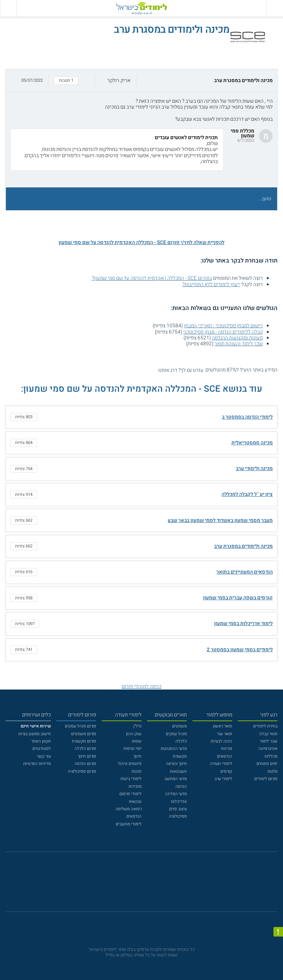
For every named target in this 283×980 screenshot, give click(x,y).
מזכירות (135, 787)
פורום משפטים (84, 734)
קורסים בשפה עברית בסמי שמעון (238, 598)
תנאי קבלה (268, 734)
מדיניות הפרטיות (37, 764)
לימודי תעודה (221, 764)
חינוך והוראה (176, 764)
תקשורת (180, 756)
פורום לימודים (266, 779)
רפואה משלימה (128, 809)
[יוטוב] (149, 885)
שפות (137, 741)
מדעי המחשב (176, 779)
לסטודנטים (42, 749)
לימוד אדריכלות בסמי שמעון (243, 624)
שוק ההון (134, 734)
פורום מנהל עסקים (81, 726)
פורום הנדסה (85, 764)
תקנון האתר (41, 741)
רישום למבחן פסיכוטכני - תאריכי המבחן (223, 326)
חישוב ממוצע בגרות (35, 734)
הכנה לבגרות (221, 741)
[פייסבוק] (137, 885)
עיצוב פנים (178, 809)
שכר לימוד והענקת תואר (239, 344)
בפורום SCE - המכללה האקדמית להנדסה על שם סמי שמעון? (152, 278)
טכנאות (135, 802)
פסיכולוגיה (178, 816)
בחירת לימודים (265, 726)
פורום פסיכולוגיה (82, 771)
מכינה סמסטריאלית (252, 443)
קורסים (226, 771)
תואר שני (225, 734)
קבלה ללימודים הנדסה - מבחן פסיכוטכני (223, 332)
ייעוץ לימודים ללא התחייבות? (211, 285)
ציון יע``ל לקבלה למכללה (247, 494)
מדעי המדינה (176, 794)
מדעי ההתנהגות (174, 749)
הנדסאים (225, 756)
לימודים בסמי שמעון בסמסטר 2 (240, 650)
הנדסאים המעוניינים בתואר (244, 572)
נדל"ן (137, 726)
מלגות (272, 771)
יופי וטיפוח (132, 749)
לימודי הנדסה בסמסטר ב (247, 417)
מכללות (271, 756)
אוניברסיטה (268, 749)
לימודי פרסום (130, 794)
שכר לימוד (269, 741)
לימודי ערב (223, 779)
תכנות (137, 771)
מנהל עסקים (176, 734)
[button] (141, 81)
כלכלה (181, 741)
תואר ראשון (223, 726)
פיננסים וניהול (130, 764)
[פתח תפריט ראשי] (275, 8)
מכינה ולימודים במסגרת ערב (243, 546)
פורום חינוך (87, 756)
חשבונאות (178, 771)
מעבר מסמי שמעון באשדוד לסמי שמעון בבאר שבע (220, 521)
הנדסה (181, 787)
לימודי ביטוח (131, 779)
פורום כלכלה (85, 749)
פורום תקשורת (84, 741)
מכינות (227, 749)
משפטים (179, 726)
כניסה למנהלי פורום (141, 687)
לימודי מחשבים (129, 824)
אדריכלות (179, 802)
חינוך (137, 756)
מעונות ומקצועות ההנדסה (237, 338)
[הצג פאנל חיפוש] (8, 8)
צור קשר (44, 756)
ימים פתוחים (267, 764)
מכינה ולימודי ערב (254, 469)
